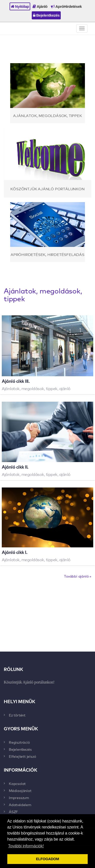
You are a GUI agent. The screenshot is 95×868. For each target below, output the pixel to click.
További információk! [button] (26, 846)
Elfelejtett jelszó (22, 756)
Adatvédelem (20, 805)
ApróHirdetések (66, 6)
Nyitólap (20, 6)
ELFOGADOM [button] (48, 859)
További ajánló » (78, 576)
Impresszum (19, 798)
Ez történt (17, 715)
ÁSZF (13, 812)
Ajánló (40, 6)
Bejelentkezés (46, 15)
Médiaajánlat (20, 790)
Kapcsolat (17, 783)
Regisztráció (19, 742)
